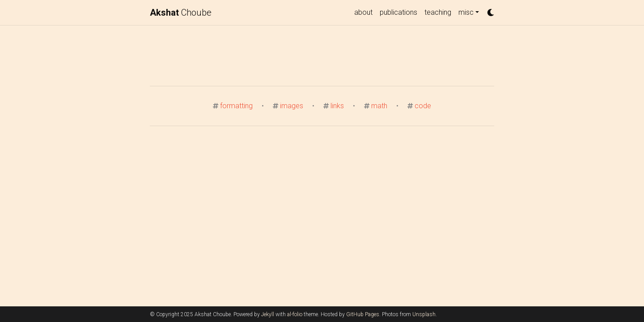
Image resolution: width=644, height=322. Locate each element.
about (363, 12)
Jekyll (268, 314)
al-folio (295, 314)
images (292, 106)
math (379, 106)
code (423, 106)
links (337, 106)
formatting (236, 106)
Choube (181, 13)
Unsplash (424, 314)
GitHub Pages (363, 314)
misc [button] (466, 12)
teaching (438, 12)
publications (398, 12)
